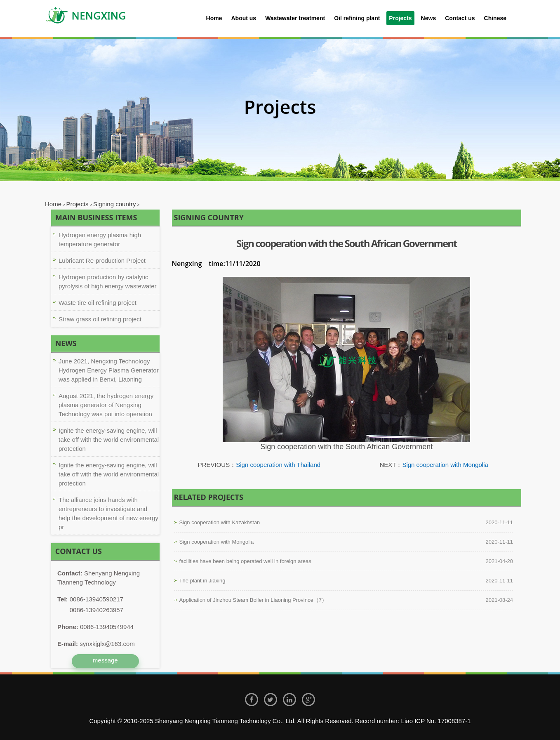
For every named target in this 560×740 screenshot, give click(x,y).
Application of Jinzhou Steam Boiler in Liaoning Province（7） (253, 600)
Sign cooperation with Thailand (278, 465)
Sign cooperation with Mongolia (445, 465)
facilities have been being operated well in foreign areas (245, 561)
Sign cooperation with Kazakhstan (220, 522)
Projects (77, 204)
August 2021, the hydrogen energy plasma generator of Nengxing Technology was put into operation (106, 405)
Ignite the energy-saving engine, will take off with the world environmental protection (109, 440)
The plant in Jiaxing (202, 581)
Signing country (114, 204)
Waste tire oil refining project (98, 303)
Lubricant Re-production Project (102, 260)
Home (214, 18)
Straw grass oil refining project (100, 319)
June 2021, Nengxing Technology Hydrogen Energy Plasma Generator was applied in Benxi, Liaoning (109, 370)
